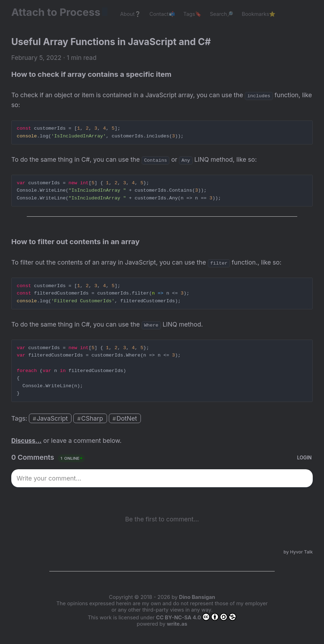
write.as (177, 624)
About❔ (130, 14)
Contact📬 (162, 14)
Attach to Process (59, 12)
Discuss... (26, 441)
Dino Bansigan (197, 597)
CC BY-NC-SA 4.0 (196, 617)
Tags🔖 (192, 14)
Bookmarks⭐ (259, 14)
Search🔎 (222, 14)
